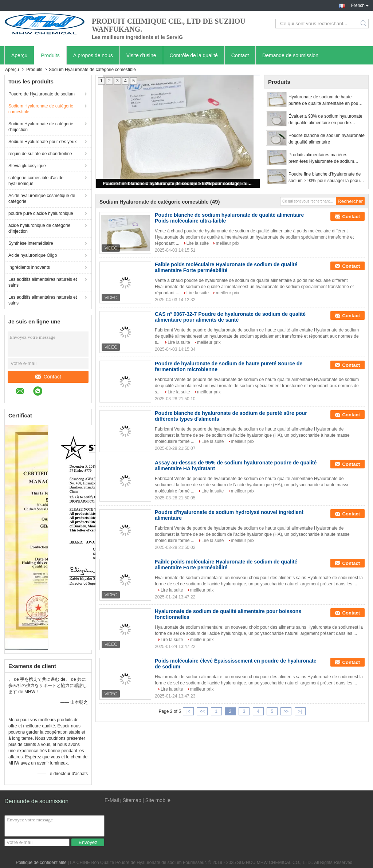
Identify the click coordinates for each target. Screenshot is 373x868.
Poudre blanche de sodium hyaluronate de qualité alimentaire (327, 139)
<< (202, 711)
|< (188, 711)
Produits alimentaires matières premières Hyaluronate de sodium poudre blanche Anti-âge (321, 158)
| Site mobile (156, 800)
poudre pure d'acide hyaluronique (41, 213)
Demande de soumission (290, 55)
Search (364, 24)
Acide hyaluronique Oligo (33, 255)
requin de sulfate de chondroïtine (40, 154)
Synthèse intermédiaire (31, 243)
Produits (50, 55)
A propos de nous (93, 55)
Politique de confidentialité (41, 863)
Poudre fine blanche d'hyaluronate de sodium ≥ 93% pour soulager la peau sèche (178, 184)
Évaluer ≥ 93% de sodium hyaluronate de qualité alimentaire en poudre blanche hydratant (325, 120)
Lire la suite (198, 243)
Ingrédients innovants (29, 267)
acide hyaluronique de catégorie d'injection (39, 228)
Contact (240, 55)
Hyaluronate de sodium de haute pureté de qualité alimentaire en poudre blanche (327, 101)
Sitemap (132, 800)
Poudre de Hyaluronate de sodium (42, 94)
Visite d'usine (141, 55)
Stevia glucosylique (27, 166)
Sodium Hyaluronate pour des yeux (42, 142)
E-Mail (112, 800)
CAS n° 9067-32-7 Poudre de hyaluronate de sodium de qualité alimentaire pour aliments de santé (230, 317)
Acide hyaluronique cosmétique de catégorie (42, 199)
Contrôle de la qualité (194, 55)
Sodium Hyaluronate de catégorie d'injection (41, 127)
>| (300, 711)
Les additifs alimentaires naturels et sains (43, 282)
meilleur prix (227, 243)
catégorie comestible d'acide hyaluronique (36, 181)
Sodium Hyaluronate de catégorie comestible (41, 109)
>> (286, 711)
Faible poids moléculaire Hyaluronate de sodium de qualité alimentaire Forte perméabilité (226, 267)
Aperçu (19, 55)
